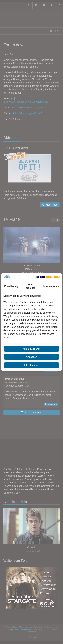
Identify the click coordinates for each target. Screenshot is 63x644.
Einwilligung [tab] (11, 286)
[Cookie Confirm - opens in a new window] (47, 277)
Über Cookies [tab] (31, 286)
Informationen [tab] (51, 286)
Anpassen (32, 357)
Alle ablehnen (32, 365)
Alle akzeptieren (32, 349)
